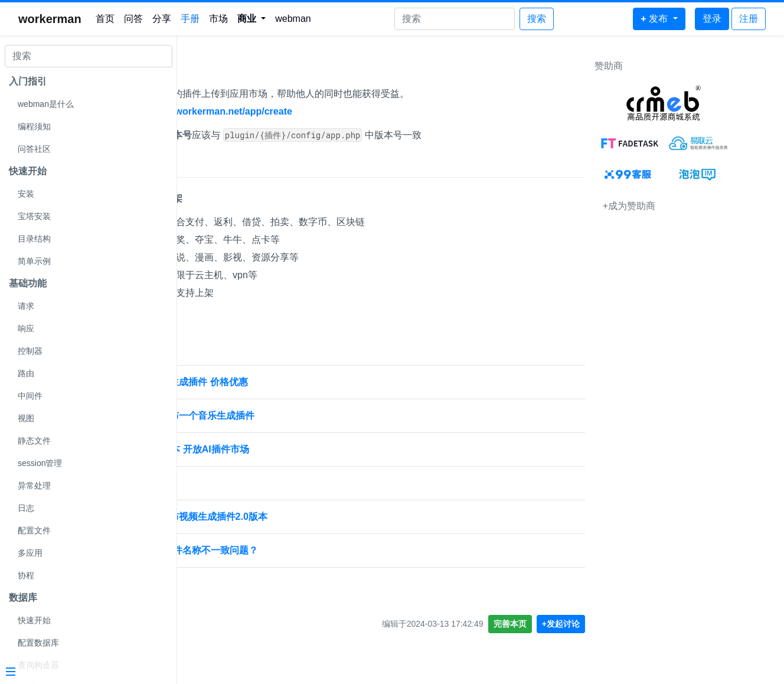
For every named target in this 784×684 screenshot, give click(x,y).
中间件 (30, 396)
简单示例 (34, 261)
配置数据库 (38, 643)
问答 (133, 19)
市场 (218, 19)
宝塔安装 (34, 216)
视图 (26, 418)
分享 (162, 19)
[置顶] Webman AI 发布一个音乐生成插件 (275, 416)
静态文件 (34, 441)
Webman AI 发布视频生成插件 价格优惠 (271, 382)
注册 (749, 19)
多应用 (30, 553)
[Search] (455, 19)
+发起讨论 (603, 624)
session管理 (40, 463)
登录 (712, 19)
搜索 (537, 19)
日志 (26, 508)
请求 (26, 306)
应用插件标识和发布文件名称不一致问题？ (276, 550)
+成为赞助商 (671, 206)
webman (293, 19)
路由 (26, 373)
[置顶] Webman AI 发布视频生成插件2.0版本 (281, 517)
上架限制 (211, 166)
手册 (190, 19)
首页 (105, 19)
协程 (26, 575)
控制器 (30, 351)
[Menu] (84, 673)
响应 (26, 328)
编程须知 (34, 126)
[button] (252, 19)
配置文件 (34, 530)
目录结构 (34, 239)
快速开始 (34, 620)
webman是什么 (46, 104)
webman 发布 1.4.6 (228, 584)
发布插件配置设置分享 (234, 483)
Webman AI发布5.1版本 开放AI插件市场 (272, 449)
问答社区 (34, 149)
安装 (26, 194)
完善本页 (552, 624)
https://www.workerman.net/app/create (314, 111)
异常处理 (34, 486)
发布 (201, 69)
